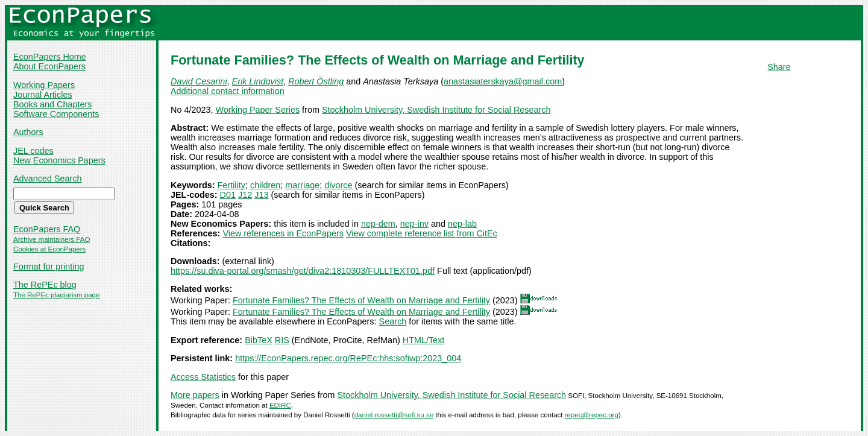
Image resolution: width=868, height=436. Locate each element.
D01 (228, 195)
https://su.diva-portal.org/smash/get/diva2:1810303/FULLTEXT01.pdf (303, 271)
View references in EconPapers (283, 233)
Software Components (56, 114)
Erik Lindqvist (258, 81)
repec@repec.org (592, 415)
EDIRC (280, 405)
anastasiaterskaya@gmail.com (503, 81)
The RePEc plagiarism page (56, 295)
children (265, 185)
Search (393, 321)
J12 (245, 195)
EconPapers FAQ (47, 229)
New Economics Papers (59, 160)
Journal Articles (43, 95)
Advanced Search (48, 179)
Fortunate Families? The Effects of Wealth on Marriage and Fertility (361, 300)
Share (779, 67)
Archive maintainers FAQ (52, 239)
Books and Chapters (52, 104)
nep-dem (378, 224)
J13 (261, 195)
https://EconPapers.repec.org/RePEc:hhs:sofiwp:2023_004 (348, 358)
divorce (338, 185)
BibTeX (259, 340)
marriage (302, 185)
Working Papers (44, 85)
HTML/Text (424, 340)
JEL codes (33, 151)
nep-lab (462, 224)
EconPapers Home (50, 57)
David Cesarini (199, 81)
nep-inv (414, 224)
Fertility (231, 185)
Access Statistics (203, 377)
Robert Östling (316, 81)
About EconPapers (49, 66)
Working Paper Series (257, 110)
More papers (195, 395)
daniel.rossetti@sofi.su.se (394, 415)
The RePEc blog (45, 285)
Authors (28, 132)
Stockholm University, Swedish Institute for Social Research (436, 110)
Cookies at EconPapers (49, 249)
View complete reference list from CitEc (422, 233)
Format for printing (49, 267)
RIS (282, 340)
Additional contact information (228, 91)
